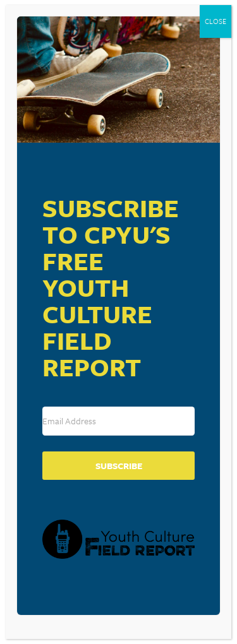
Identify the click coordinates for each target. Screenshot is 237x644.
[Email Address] (118, 421)
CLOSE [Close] (216, 21)
